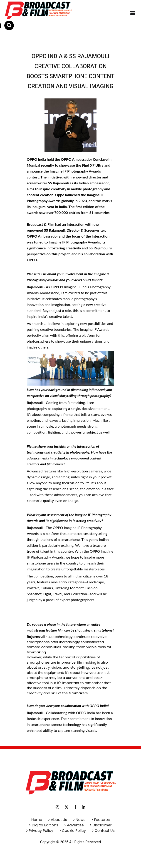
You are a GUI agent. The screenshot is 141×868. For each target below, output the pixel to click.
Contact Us (104, 831)
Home (37, 820)
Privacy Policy (41, 831)
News (80, 820)
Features (102, 820)
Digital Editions (45, 825)
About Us (59, 820)
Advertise (75, 825)
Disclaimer (102, 825)
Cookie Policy (74, 831)
